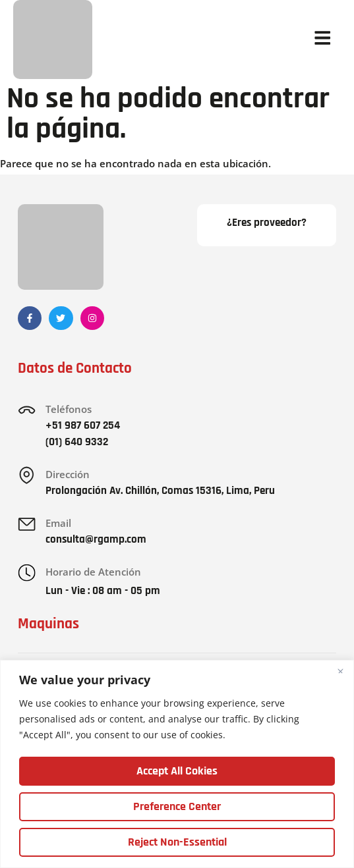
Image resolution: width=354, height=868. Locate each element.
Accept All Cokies (177, 771)
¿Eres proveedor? (267, 223)
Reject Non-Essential (177, 842)
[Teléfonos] (27, 410)
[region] (177, 764)
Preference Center (177, 806)
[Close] (340, 672)
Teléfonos (69, 409)
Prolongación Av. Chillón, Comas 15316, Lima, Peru (161, 491)
